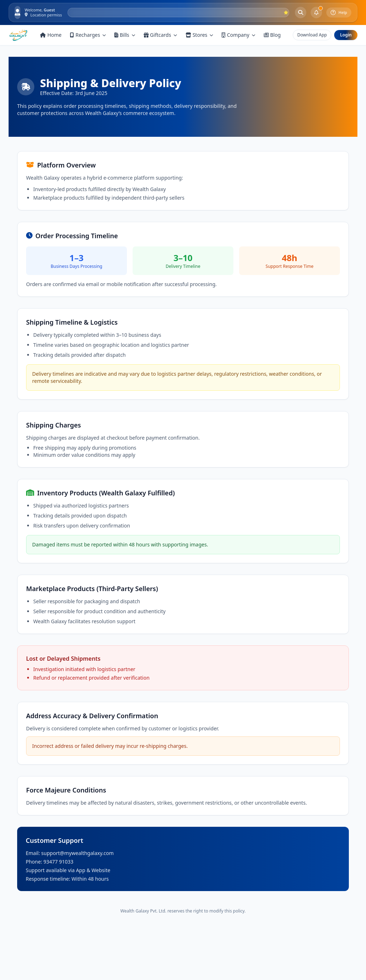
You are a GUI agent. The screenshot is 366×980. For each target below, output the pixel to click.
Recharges (88, 35)
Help (339, 12)
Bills (125, 35)
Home (51, 35)
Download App (312, 35)
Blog (272, 35)
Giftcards (160, 35)
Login (346, 35)
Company (238, 35)
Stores (199, 35)
